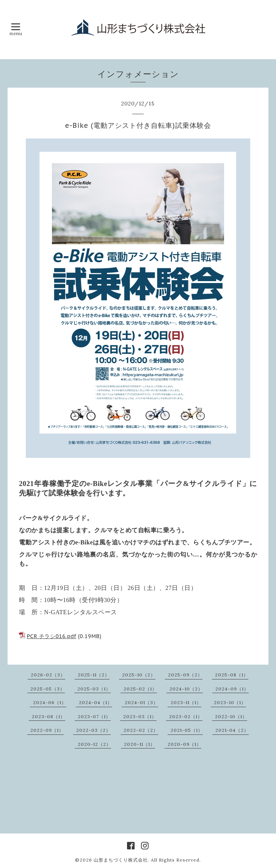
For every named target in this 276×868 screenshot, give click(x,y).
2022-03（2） (93, 730)
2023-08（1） (49, 716)
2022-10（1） (231, 716)
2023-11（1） (186, 702)
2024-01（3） (141, 702)
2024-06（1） (50, 702)
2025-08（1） (232, 675)
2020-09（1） (184, 744)
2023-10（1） (230, 702)
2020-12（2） (94, 744)
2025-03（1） (94, 689)
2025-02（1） (140, 689)
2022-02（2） (141, 730)
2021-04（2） (232, 730)
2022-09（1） (47, 730)
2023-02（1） (186, 716)
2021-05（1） (187, 730)
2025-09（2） (185, 675)
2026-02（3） (48, 675)
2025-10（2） (139, 675)
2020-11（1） (140, 744)
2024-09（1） (232, 689)
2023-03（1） (140, 716)
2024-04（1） (96, 702)
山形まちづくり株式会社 (121, 860)
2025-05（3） (48, 689)
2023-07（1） (94, 716)
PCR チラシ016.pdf (52, 636)
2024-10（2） (186, 689)
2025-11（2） (94, 675)
